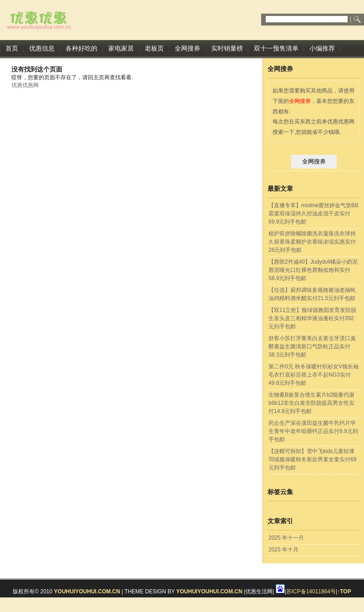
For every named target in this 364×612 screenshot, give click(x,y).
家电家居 (121, 48)
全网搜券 (187, 48)
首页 (12, 48)
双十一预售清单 (276, 48)
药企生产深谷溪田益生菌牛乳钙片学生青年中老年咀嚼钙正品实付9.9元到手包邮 (313, 431)
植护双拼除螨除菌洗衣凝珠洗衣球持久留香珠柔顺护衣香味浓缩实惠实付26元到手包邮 (312, 242)
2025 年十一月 (286, 538)
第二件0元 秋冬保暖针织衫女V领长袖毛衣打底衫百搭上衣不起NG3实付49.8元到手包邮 (313, 375)
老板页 (154, 48)
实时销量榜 (227, 48)
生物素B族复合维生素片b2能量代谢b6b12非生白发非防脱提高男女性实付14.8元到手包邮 (311, 403)
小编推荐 (322, 48)
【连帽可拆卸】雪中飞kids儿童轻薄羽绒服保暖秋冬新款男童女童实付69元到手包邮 (312, 459)
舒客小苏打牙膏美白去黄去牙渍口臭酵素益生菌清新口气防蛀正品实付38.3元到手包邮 (312, 347)
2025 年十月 (283, 550)
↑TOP (344, 592)
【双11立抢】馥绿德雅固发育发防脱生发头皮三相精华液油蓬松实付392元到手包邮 (312, 318)
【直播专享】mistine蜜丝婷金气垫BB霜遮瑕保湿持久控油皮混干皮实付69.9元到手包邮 (313, 214)
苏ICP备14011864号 (311, 592)
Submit (358, 20)
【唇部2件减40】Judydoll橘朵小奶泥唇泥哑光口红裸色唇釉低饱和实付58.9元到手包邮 (313, 270)
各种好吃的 (81, 48)
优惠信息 (42, 48)
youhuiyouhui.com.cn (87, 592)
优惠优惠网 (25, 85)
